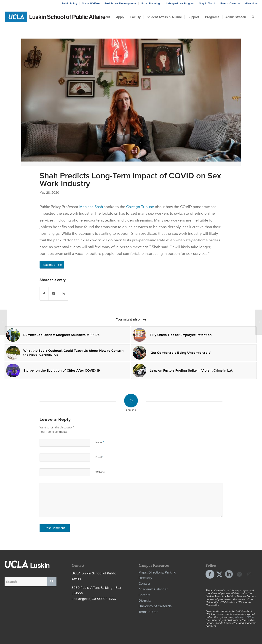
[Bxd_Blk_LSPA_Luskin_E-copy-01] (55, 17)
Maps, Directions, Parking (157, 572)
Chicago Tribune (140, 207)
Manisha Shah (91, 207)
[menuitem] (106, 17)
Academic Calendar (153, 589)
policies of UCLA (243, 617)
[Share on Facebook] (44, 294)
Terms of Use (148, 612)
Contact (144, 584)
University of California (155, 606)
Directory (145, 578)
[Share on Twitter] (53, 294)
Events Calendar (230, 3)
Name (100, 442)
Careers (144, 595)
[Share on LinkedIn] (63, 294)
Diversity (145, 600)
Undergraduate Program (179, 3)
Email (99, 457)
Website (100, 472)
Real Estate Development (120, 3)
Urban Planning (150, 3)
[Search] (253, 17)
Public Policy (70, 3)
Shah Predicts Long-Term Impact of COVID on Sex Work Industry (130, 180)
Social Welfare (91, 3)
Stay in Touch (207, 3)
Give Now (251, 3)
